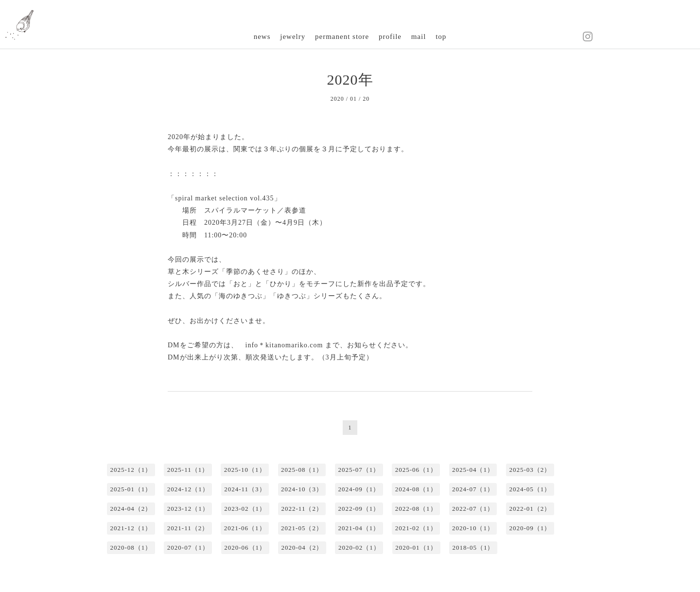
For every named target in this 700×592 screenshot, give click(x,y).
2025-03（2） (530, 470)
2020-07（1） (188, 547)
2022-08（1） (416, 509)
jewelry (293, 36)
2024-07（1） (473, 489)
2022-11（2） (302, 509)
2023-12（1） (188, 509)
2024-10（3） (302, 489)
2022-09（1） (359, 509)
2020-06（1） (245, 547)
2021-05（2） (302, 528)
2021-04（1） (359, 528)
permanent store (342, 36)
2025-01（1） (131, 489)
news (262, 36)
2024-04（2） (131, 509)
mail (419, 36)
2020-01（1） (416, 547)
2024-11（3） (245, 489)
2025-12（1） (131, 470)
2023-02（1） (245, 509)
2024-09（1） (359, 489)
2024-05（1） (530, 489)
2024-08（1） (416, 489)
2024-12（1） (188, 489)
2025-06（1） (416, 470)
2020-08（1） (131, 547)
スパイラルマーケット (241, 210)
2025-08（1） (302, 470)
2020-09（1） (530, 528)
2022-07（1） (473, 509)
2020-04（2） (302, 547)
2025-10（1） (245, 470)
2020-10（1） (473, 528)
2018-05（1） (473, 547)
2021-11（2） (188, 528)
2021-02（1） (416, 528)
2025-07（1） (359, 470)
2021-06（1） (245, 528)
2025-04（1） (473, 470)
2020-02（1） (359, 547)
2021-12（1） (131, 528)
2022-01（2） (530, 509)
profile (390, 36)
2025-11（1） (188, 470)
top (441, 36)
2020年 (350, 80)
